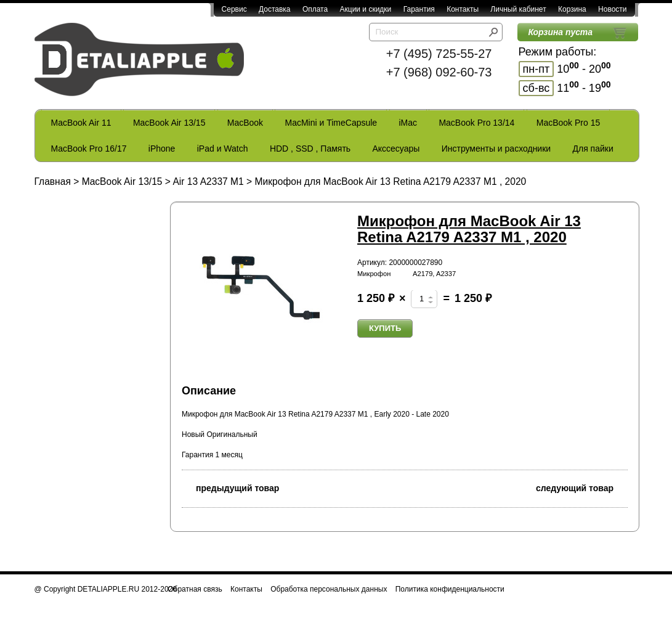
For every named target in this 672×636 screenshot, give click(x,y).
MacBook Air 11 (81, 123)
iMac (408, 123)
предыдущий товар (230, 487)
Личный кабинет (518, 9)
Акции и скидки (366, 9)
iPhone (162, 149)
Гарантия (419, 9)
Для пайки (593, 149)
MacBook (245, 123)
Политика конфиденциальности (450, 589)
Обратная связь (195, 589)
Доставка (275, 9)
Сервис (234, 9)
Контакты (463, 9)
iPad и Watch (223, 149)
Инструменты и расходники (496, 149)
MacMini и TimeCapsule (331, 123)
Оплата (315, 9)
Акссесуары (396, 149)
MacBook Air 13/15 (169, 123)
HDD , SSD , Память (310, 149)
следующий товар (582, 487)
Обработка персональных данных (329, 589)
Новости (612, 9)
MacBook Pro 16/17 (89, 149)
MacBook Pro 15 (569, 123)
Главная (53, 181)
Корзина (572, 9)
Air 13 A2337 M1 (208, 181)
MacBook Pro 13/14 (476, 123)
